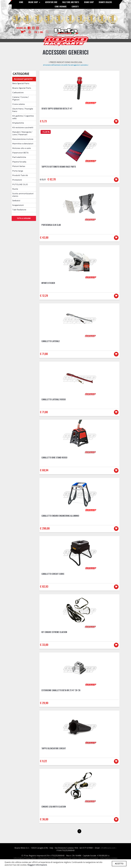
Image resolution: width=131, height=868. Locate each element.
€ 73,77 (43, 179)
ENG (41, 32)
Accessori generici (23, 79)
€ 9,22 (43, 761)
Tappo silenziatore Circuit (54, 748)
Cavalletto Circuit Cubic (53, 574)
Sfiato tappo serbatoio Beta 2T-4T (57, 108)
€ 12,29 (44, 295)
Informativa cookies (109, 858)
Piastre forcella (19, 162)
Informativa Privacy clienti (25, 858)
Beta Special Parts (21, 83)
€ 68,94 (44, 470)
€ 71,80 (44, 354)
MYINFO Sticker (48, 283)
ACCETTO (119, 864)
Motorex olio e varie (21, 148)
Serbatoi (16, 201)
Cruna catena (18, 104)
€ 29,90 (44, 703)
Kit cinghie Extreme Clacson (54, 632)
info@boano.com (108, 848)
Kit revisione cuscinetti (23, 128)
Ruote (15, 189)
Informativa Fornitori (47, 858)
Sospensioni (18, 205)
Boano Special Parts (22, 88)
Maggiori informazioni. (37, 865)
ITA (36, 32)
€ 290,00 (45, 528)
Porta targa (18, 171)
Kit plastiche (18, 123)
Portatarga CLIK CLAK (51, 225)
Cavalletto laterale (51, 341)
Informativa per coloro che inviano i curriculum (78, 858)
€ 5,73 (43, 121)
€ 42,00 (44, 237)
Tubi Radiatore (19, 210)
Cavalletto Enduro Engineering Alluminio (60, 516)
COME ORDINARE (61, 7)
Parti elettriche (19, 157)
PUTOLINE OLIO (20, 184)
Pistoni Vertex (19, 166)
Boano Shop (89, 2)
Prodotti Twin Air (20, 175)
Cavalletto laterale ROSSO (54, 399)
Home (21, 2)
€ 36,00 (44, 819)
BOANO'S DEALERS (105, 2)
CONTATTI (75, 7)
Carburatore (18, 93)
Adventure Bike (51, 2)
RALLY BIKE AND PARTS (71, 2)
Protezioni (17, 180)
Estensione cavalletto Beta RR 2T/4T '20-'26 (61, 690)
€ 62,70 (52, 179)
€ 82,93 (44, 586)
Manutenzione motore (23, 139)
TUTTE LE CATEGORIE (24, 218)
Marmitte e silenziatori (23, 144)
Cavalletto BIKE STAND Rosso (54, 457)
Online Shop (34, 2)
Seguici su (21, 28)
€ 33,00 (44, 645)
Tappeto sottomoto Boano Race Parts (59, 167)
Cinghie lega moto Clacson (54, 807)
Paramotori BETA (20, 153)
